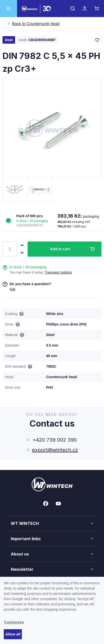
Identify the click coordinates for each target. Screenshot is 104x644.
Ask (12, 289)
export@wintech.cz (55, 450)
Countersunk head (36, 24)
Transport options (58, 272)
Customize (14, 622)
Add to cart (60, 249)
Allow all (13, 634)
